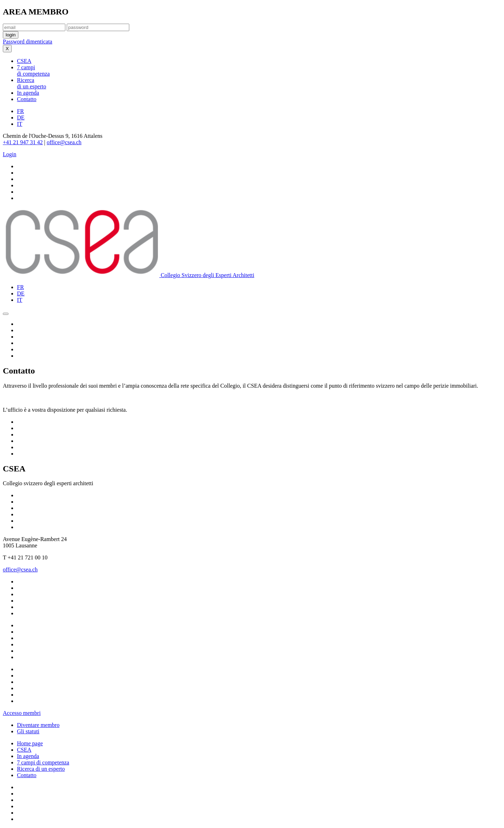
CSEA (24, 750)
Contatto (27, 775)
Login (10, 154)
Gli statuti (28, 731)
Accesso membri (22, 713)
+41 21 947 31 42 (23, 142)
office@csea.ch (64, 142)
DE (21, 118)
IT (20, 124)
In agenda (28, 756)
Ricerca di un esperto (41, 769)
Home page (30, 743)
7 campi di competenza (43, 762)
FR (20, 111)
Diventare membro (38, 725)
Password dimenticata (28, 42)
